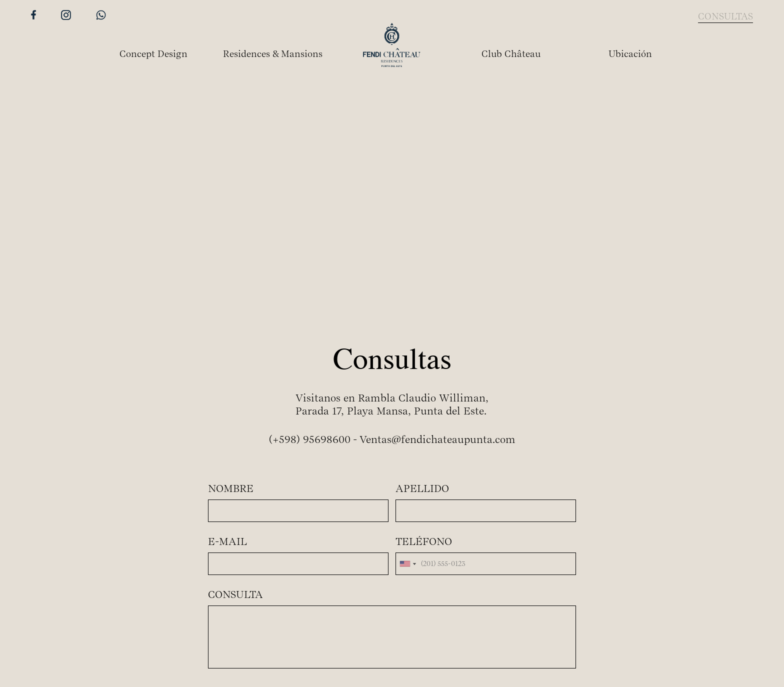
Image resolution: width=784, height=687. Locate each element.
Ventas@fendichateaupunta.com (437, 439)
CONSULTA (235, 594)
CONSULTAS (725, 16)
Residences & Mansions (273, 54)
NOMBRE (231, 488)
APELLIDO (422, 488)
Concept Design (153, 54)
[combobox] (407, 564)
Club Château (511, 54)
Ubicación (630, 54)
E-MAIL (227, 541)
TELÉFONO (424, 541)
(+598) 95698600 (310, 439)
